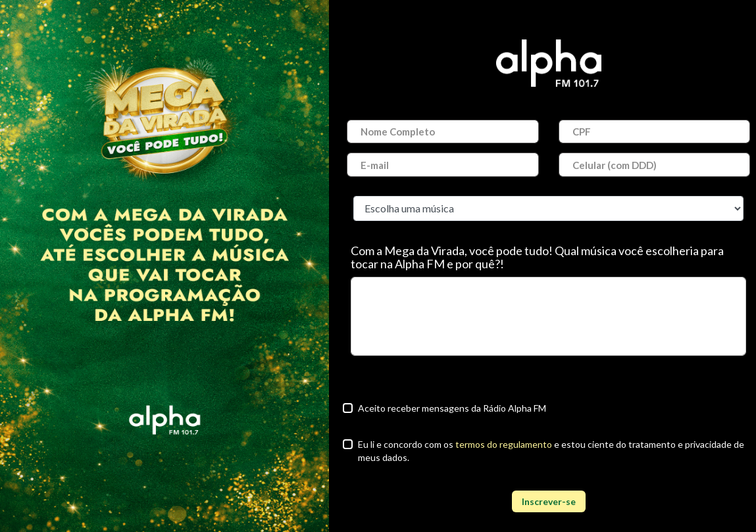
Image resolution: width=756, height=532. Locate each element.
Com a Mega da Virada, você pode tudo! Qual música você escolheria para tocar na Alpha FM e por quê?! (537, 257)
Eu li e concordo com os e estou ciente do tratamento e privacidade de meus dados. (551, 451)
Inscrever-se (549, 501)
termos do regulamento (504, 444)
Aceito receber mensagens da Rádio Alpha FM (452, 408)
